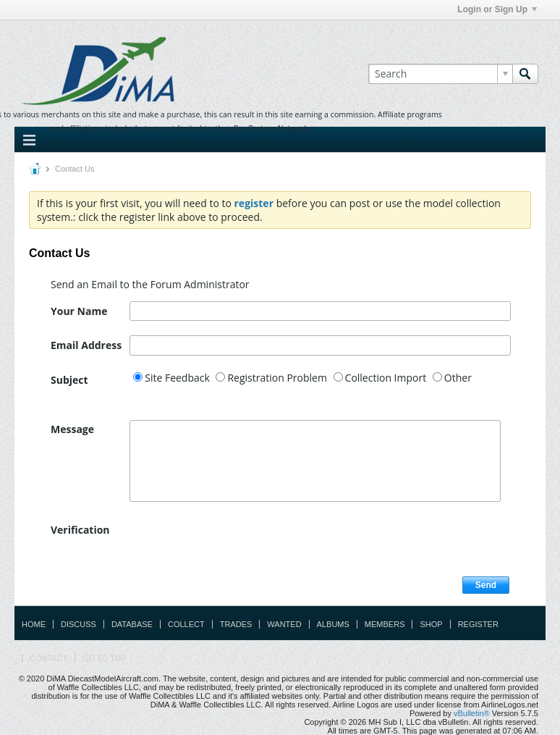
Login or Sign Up (497, 9)
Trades (236, 624)
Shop (431, 624)
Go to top (104, 658)
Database (132, 624)
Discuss (79, 624)
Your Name (79, 311)
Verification (80, 530)
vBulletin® (472, 713)
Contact (48, 658)
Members (385, 624)
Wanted (284, 624)
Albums (333, 624)
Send (486, 585)
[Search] (440, 74)
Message (72, 429)
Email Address (86, 345)
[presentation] (239, 548)
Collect (186, 624)
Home (34, 624)
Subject (69, 380)
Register (478, 624)
